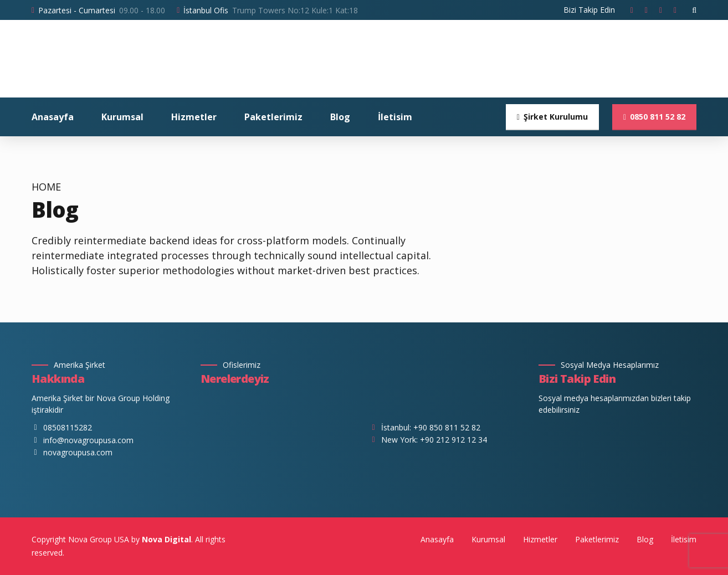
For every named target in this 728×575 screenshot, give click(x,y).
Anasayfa (53, 117)
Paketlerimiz (273, 117)
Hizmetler (194, 117)
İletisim (395, 117)
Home (46, 187)
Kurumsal (122, 117)
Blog (340, 117)
